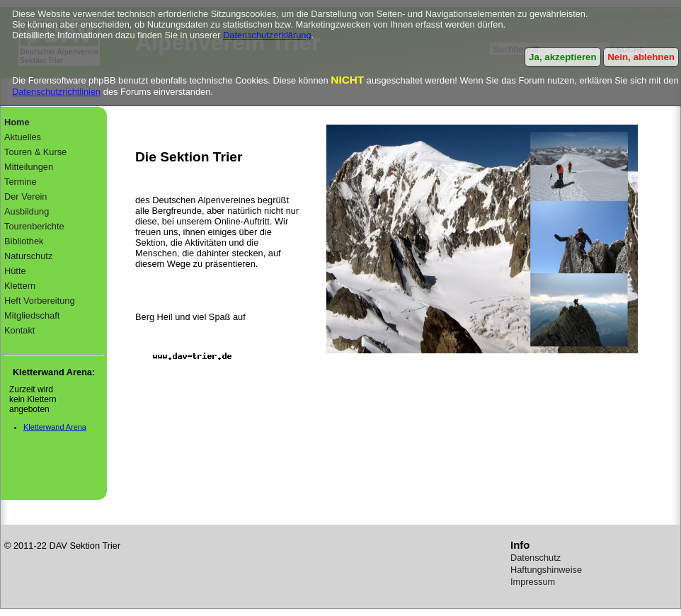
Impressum (533, 582)
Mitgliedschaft (32, 315)
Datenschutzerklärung (267, 35)
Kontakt (19, 330)
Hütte (15, 271)
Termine (21, 182)
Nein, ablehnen (641, 57)
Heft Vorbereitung (40, 301)
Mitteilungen (29, 167)
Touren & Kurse (35, 152)
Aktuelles (23, 137)
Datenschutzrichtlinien (56, 92)
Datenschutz (536, 558)
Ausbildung (27, 211)
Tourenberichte (34, 226)
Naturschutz (28, 256)
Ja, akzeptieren (563, 57)
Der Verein (25, 196)
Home (17, 122)
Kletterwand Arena (55, 427)
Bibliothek (24, 241)
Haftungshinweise (546, 570)
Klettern (20, 286)
